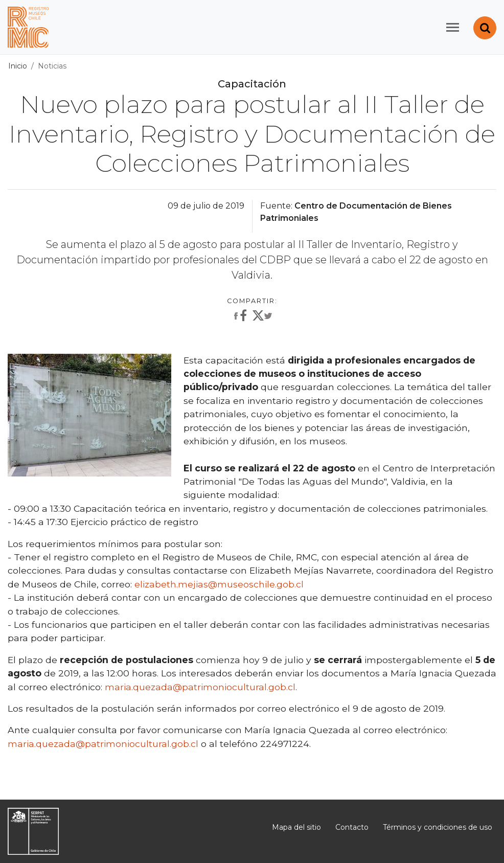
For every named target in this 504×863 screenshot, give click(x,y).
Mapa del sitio (296, 827)
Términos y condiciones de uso (438, 827)
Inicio (18, 66)
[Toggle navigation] (453, 27)
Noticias (52, 66)
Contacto (352, 827)
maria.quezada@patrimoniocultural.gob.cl (200, 687)
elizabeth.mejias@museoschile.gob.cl (219, 584)
